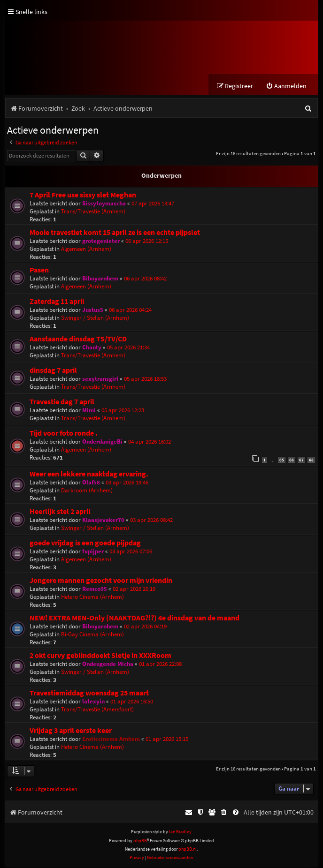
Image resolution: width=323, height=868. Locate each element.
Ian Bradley (180, 833)
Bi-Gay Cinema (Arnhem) (92, 635)
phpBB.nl (188, 850)
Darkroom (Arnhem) (87, 491)
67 (301, 461)
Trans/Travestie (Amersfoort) (97, 710)
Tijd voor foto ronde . (64, 434)
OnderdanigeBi (102, 442)
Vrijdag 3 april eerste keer (71, 731)
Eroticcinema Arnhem (111, 740)
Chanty (92, 348)
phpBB (140, 842)
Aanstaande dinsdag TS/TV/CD (78, 340)
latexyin (93, 702)
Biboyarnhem (100, 279)
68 (311, 461)
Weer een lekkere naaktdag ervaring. (89, 475)
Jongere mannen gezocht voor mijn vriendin (101, 581)
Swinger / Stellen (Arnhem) (95, 319)
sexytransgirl (100, 380)
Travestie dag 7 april (62, 403)
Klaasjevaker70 (103, 521)
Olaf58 (91, 483)
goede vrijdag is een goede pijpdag (85, 544)
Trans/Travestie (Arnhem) (93, 212)
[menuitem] (286, 87)
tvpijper (93, 552)
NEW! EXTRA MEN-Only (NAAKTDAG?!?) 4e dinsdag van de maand (135, 619)
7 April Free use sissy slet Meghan (83, 196)
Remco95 (95, 590)
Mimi (89, 411)
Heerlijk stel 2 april (60, 512)
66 (292, 461)
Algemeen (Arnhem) (86, 250)
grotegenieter (101, 242)
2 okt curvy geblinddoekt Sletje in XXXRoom (100, 656)
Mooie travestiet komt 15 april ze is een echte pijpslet (115, 233)
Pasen (39, 271)
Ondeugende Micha (108, 665)
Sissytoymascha (104, 204)
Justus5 (93, 311)
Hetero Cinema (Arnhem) (92, 598)
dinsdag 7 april (53, 371)
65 (282, 461)
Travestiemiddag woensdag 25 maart (89, 694)
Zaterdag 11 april (57, 302)
